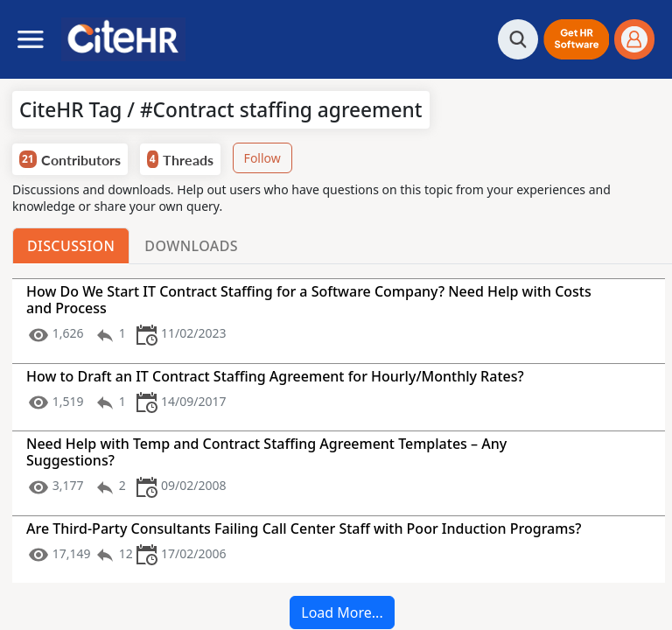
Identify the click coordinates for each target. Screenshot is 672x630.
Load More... (342, 612)
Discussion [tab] (71, 246)
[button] (576, 39)
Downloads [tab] (191, 246)
